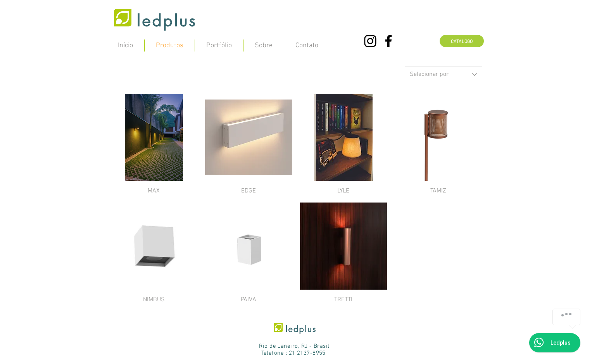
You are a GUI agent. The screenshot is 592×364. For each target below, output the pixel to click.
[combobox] (444, 74)
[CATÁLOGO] (462, 41)
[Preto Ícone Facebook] (388, 41)
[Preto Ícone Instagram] (370, 41)
